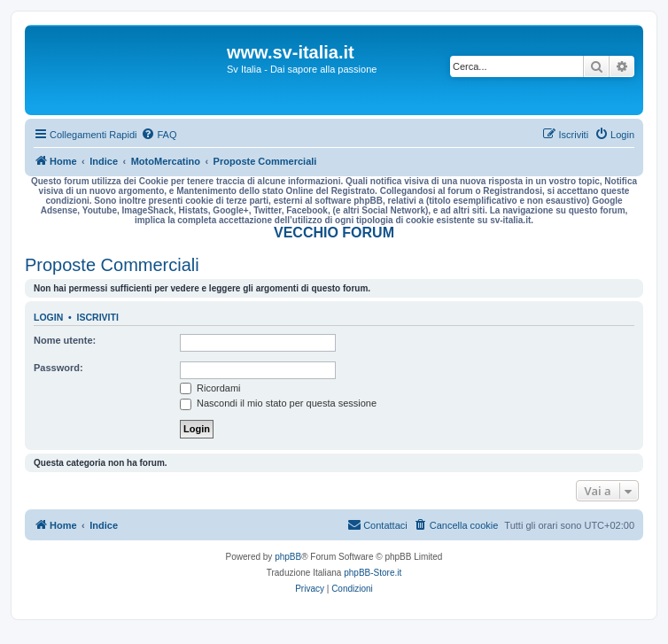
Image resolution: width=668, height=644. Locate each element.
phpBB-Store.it (373, 573)
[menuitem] (159, 135)
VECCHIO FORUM (334, 233)
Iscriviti (98, 317)
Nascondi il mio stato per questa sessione (278, 403)
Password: (58, 368)
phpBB (288, 557)
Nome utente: (65, 340)
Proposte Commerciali (112, 265)
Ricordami (210, 388)
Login (48, 317)
